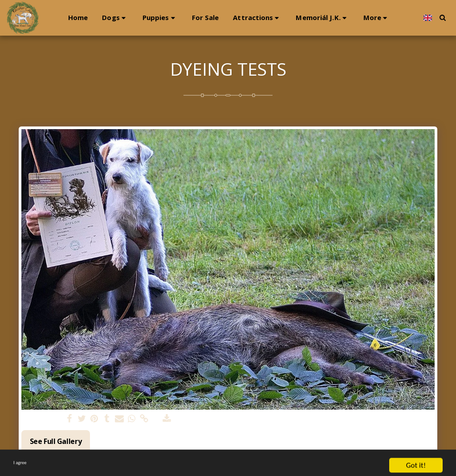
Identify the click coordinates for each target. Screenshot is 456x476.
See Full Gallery (56, 441)
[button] (105, 18)
